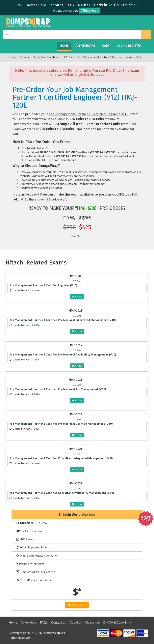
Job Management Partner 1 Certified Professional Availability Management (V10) (63, 354)
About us (76, 622)
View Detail (77, 605)
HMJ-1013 (75, 380)
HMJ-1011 (75, 310)
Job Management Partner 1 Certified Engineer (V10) (43, 285)
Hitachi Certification (45, 57)
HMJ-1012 (75, 345)
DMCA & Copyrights (117, 622)
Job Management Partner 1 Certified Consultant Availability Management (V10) (62, 493)
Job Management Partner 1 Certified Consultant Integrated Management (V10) (62, 458)
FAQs (44, 622)
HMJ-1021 (75, 449)
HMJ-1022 (75, 483)
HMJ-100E (75, 276)
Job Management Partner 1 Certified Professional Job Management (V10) (58, 389)
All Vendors (85, 46)
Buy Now (77, 297)
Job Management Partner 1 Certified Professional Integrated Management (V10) (63, 320)
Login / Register (129, 46)
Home (64, 46)
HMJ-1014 (75, 414)
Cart (106, 46)
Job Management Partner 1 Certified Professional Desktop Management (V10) (61, 424)
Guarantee (92, 622)
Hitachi (24, 57)
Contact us (59, 622)
